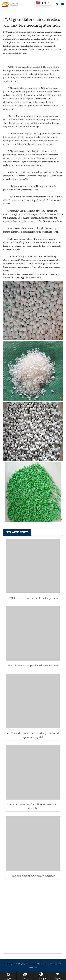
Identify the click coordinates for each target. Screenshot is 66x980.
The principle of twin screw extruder (33, 876)
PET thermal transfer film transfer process (33, 598)
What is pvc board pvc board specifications (33, 665)
